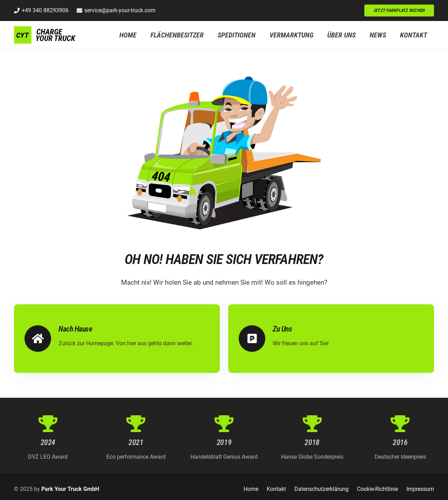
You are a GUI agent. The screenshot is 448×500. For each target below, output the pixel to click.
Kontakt (276, 489)
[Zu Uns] (256, 339)
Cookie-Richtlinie (377, 489)
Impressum (420, 489)
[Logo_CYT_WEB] (45, 35)
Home (251, 489)
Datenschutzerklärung (321, 489)
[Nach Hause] (41, 339)
